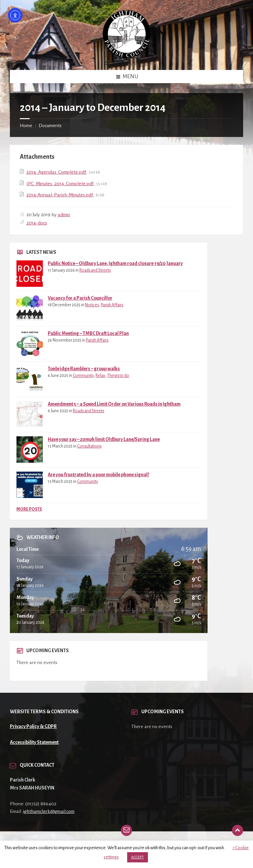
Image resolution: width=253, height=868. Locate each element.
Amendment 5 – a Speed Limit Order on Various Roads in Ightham (114, 404)
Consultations (89, 446)
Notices (92, 305)
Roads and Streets (95, 270)
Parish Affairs (112, 305)
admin (64, 215)
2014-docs (37, 223)
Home (26, 125)
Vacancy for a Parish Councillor (80, 298)
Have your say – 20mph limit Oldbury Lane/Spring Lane (104, 439)
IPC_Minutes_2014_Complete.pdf (60, 184)
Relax (100, 376)
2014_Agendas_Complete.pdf (57, 172)
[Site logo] (127, 56)
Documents (50, 125)
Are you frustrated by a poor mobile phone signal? (98, 475)
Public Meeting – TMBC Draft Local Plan (88, 333)
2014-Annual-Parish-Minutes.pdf (60, 195)
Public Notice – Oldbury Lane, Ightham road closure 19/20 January (115, 263)
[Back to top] (238, 830)
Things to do (118, 376)
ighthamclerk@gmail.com (49, 811)
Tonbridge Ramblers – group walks (84, 369)
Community (83, 376)
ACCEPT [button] (138, 857)
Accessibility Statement (34, 742)
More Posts (29, 509)
